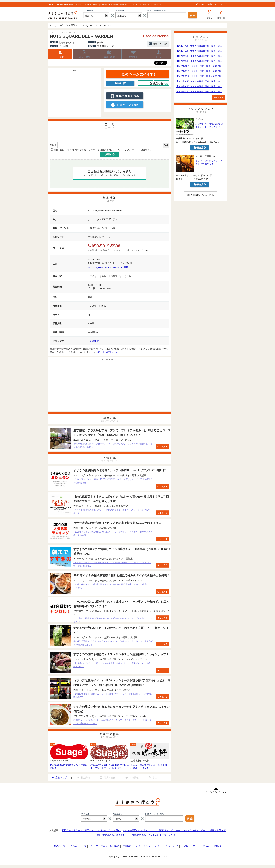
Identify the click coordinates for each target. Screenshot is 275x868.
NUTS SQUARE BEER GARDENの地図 (108, 268)
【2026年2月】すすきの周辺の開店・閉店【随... (199, 56)
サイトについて (170, 847)
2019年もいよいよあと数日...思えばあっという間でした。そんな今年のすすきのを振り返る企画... (113, 535)
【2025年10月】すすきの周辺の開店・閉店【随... (199, 76)
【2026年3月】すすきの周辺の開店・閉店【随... (199, 51)
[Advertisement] (74, 94)
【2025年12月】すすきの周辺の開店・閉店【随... (199, 66)
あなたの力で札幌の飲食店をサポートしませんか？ (209, 125)
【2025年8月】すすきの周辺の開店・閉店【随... (199, 87)
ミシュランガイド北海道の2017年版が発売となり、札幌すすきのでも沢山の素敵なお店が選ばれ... (113, 482)
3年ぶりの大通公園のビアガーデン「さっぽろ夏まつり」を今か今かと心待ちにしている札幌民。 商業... (113, 447)
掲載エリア (189, 847)
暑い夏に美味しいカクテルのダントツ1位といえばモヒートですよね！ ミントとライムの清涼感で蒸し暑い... (113, 644)
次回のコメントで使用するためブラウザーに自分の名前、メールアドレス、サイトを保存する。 (103, 151)
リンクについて (152, 847)
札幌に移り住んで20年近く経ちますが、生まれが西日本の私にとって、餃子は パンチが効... (113, 587)
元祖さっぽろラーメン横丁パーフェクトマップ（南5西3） (91, 831)
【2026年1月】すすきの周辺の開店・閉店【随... (199, 61)
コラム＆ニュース (77, 847)
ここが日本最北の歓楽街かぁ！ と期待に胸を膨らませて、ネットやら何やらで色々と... (112, 513)
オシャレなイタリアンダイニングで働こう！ (209, 162)
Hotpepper (93, 342)
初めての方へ (205, 4)
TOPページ (59, 847)
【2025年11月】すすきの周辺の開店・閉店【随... (199, 71)
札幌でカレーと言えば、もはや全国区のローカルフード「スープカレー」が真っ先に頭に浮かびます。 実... (112, 723)
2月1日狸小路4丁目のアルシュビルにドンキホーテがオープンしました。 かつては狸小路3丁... (113, 697)
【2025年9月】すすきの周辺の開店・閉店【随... (199, 81)
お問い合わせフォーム (107, 353)
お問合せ (217, 847)
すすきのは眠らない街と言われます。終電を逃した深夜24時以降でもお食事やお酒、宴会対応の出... (112, 565)
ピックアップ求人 (98, 847)
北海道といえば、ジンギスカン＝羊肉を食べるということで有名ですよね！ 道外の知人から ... (113, 666)
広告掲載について (132, 847)
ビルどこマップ (220, 4)
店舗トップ (60, 54)
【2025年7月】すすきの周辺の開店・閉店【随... (199, 92)
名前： (53, 146)
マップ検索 (204, 847)
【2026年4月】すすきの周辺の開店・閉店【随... (199, 46)
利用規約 (115, 847)
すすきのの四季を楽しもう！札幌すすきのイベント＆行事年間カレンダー (140, 836)
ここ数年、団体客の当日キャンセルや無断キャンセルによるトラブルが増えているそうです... (113, 621)
